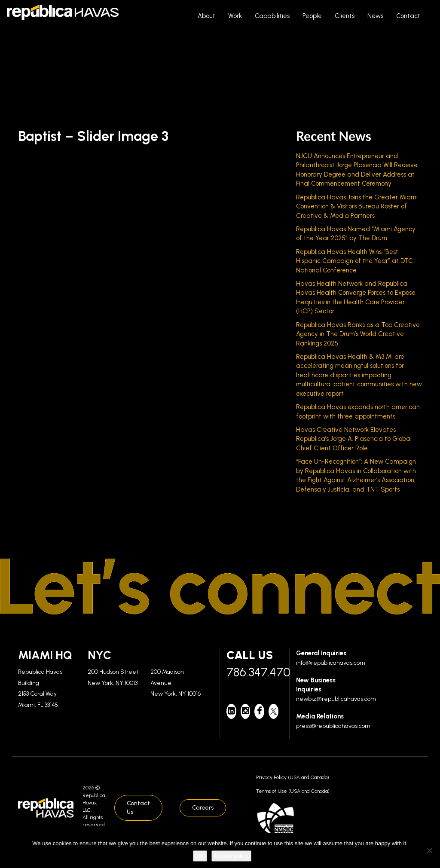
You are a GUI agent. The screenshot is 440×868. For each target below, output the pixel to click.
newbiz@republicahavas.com (336, 699)
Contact (408, 16)
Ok (200, 856)
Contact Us (138, 808)
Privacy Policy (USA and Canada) (293, 777)
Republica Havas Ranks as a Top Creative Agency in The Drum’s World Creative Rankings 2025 (358, 334)
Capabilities (272, 16)
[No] (429, 850)
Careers (203, 808)
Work (235, 16)
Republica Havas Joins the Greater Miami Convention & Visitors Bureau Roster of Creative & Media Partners (357, 206)
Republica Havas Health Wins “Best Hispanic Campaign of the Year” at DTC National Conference (354, 261)
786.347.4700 (255, 672)
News (375, 16)
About (206, 16)
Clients (345, 16)
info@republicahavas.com (331, 663)
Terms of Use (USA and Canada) (293, 791)
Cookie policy (231, 856)
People (312, 16)
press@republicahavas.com (333, 726)
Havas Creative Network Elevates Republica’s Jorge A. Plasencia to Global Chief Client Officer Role (354, 439)
